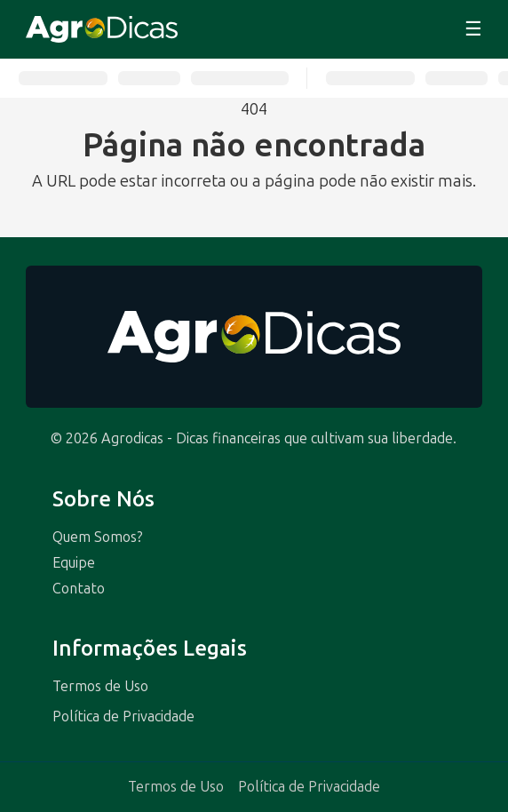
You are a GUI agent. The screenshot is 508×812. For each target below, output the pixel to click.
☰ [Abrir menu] (473, 29)
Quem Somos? (98, 537)
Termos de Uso (100, 686)
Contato (79, 589)
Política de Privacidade (123, 716)
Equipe (74, 563)
